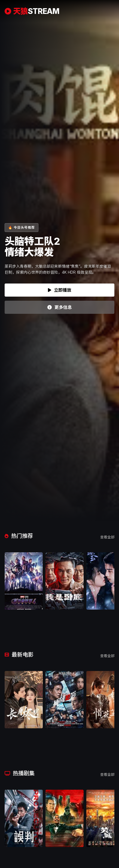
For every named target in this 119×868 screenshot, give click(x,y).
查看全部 (107, 537)
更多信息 (60, 307)
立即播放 (60, 290)
